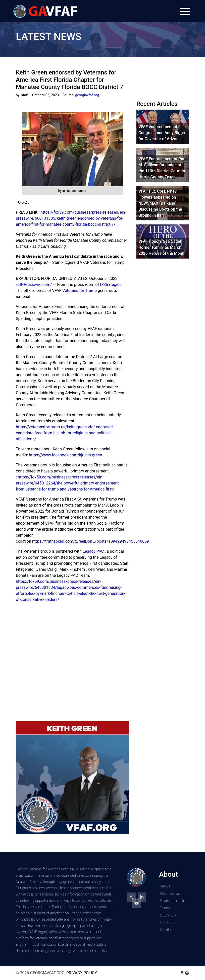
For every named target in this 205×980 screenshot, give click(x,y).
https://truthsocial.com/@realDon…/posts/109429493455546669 (91, 541)
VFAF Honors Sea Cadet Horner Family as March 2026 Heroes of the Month (162, 247)
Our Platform (172, 893)
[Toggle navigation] (185, 11)
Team (165, 908)
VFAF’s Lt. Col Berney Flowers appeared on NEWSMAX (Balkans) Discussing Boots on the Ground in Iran (160, 203)
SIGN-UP (168, 915)
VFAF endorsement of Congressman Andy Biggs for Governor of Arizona (162, 133)
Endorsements (173, 901)
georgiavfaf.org (46, 11)
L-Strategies (111, 284)
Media (165, 930)
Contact (167, 923)
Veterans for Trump (80, 291)
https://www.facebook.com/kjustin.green (65, 455)
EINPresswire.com (34, 284)
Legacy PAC (93, 551)
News (165, 886)
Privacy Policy (82, 973)
